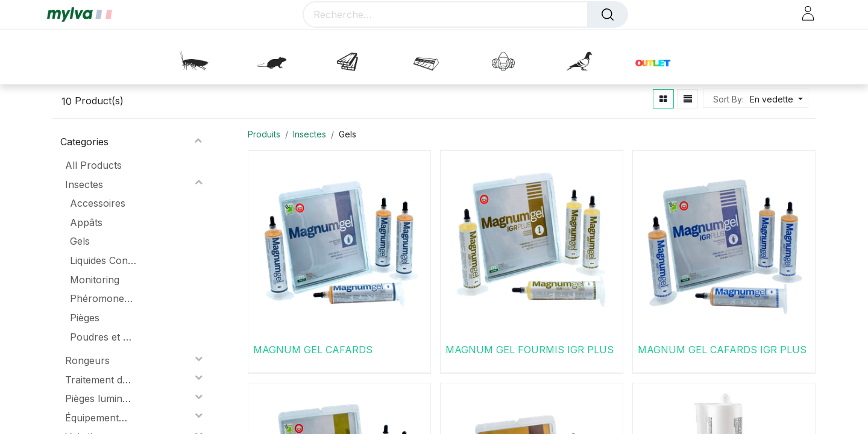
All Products (93, 165)
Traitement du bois (98, 380)
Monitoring (95, 280)
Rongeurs (87, 360)
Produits (264, 134)
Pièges (85, 318)
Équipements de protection (98, 418)
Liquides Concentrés (103, 260)
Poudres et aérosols (103, 337)
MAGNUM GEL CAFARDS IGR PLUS (722, 350)
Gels (80, 241)
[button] (775, 99)
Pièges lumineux (98, 398)
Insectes (84, 184)
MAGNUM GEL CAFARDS (313, 350)
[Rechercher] (608, 14)
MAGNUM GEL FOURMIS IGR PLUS (530, 350)
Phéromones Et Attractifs (103, 298)
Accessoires (98, 203)
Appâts (86, 222)
